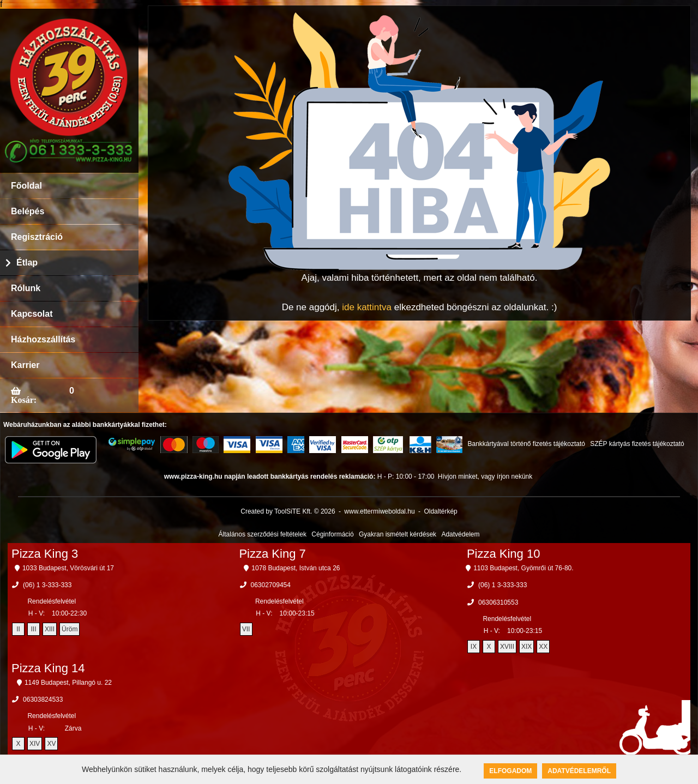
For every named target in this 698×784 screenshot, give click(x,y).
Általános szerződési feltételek (263, 534)
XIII (50, 629)
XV (51, 744)
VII (246, 629)
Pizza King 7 (272, 554)
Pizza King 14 (48, 668)
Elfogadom (510, 771)
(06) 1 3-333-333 (47, 585)
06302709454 (271, 585)
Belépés (28, 211)
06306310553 (498, 602)
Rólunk (26, 288)
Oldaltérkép (440, 511)
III (34, 629)
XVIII (507, 647)
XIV (35, 744)
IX (474, 647)
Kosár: (24, 400)
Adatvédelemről (579, 771)
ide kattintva (367, 307)
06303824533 (43, 699)
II (18, 629)
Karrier (25, 365)
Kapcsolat (32, 314)
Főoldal (26, 186)
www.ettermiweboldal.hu (379, 511)
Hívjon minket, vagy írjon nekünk (485, 477)
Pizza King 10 (504, 554)
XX (543, 647)
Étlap (27, 263)
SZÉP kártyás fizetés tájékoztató (637, 444)
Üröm (70, 629)
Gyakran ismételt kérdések (398, 534)
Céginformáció (332, 534)
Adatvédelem (460, 534)
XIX (526, 647)
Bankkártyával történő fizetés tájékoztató (526, 444)
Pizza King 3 (45, 554)
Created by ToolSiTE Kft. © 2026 (288, 511)
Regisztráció (37, 237)
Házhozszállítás (43, 339)
